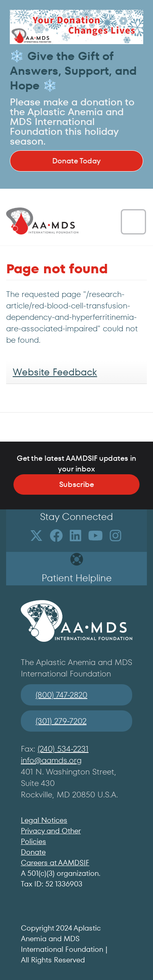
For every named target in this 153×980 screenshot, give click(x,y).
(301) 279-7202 (61, 721)
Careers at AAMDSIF (55, 863)
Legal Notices (44, 820)
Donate (33, 852)
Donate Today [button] (76, 161)
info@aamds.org (51, 760)
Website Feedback (55, 372)
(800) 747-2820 (61, 695)
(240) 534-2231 (63, 749)
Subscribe (76, 484)
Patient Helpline (77, 578)
